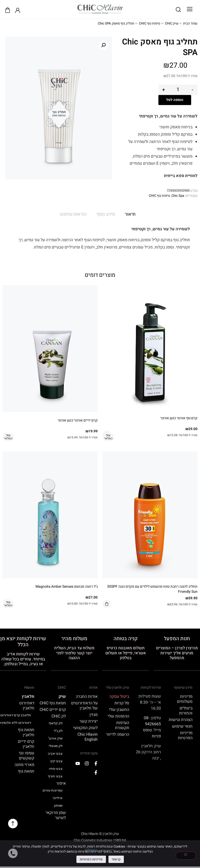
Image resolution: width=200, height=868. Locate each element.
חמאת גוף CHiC (53, 703)
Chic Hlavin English (88, 737)
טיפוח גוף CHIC (150, 23)
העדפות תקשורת (122, 725)
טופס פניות (152, 733)
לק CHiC (59, 716)
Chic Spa (178, 196)
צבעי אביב (55, 753)
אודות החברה (87, 697)
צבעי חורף (55, 776)
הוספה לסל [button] (107, 604)
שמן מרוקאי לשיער (56, 815)
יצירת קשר (89, 721)
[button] (190, 9)
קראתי (116, 859)
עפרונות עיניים (53, 790)
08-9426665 (152, 721)
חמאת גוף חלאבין (26, 732)
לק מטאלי (56, 746)
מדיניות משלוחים (185, 699)
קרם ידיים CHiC (53, 710)
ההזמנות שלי (118, 716)
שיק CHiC (172, 23)
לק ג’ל (58, 731)
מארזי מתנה (24, 765)
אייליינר (58, 798)
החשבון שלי (119, 710)
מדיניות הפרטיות (185, 735)
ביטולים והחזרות (186, 711)
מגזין (94, 715)
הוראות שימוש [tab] (73, 214)
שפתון (58, 805)
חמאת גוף (26, 771)
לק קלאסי (56, 723)
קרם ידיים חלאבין (26, 744)
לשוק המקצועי (85, 728)
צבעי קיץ (56, 761)
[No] (186, 856)
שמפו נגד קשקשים (26, 756)
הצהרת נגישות (181, 720)
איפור (61, 783)
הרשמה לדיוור (118, 734)
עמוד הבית (190, 23)
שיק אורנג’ (55, 738)
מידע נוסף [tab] (106, 214)
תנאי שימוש (182, 726)
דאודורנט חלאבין (27, 706)
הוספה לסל (175, 100)
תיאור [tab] (130, 214)
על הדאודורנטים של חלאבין (84, 706)
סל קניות (122, 703)
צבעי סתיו (56, 769)
